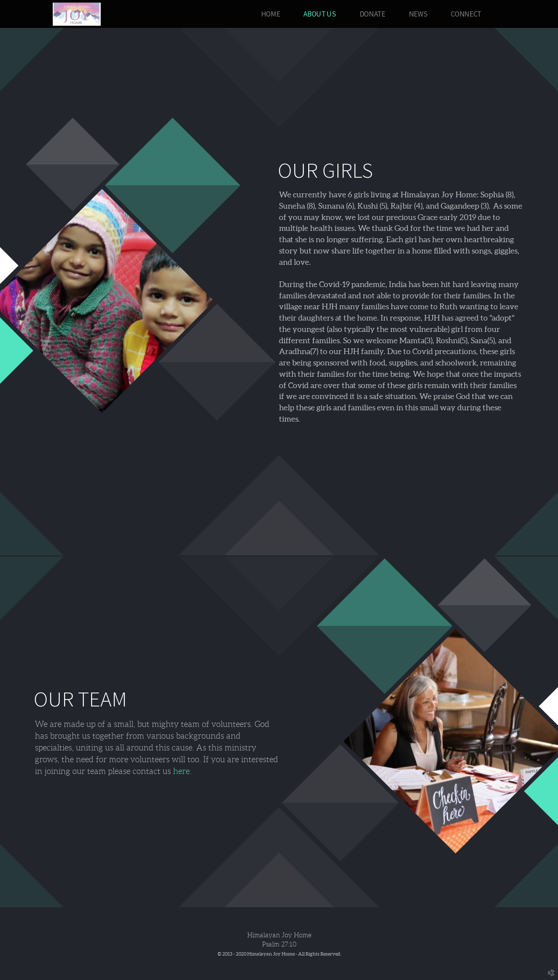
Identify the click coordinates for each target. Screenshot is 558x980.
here (181, 771)
